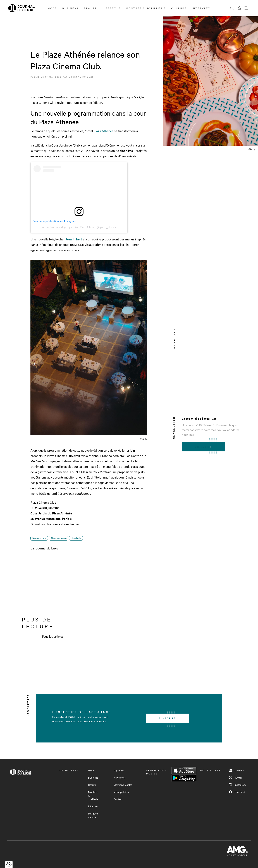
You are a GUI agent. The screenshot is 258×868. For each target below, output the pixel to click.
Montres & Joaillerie (146, 8)
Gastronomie (39, 538)
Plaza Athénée (103, 131)
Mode (52, 8)
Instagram (237, 785)
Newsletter (120, 778)
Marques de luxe (93, 815)
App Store (184, 770)
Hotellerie (76, 538)
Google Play (184, 778)
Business (71, 8)
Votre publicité (122, 792)
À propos (119, 770)
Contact (118, 799)
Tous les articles (52, 636)
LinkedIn (236, 770)
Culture (179, 8)
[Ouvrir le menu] (246, 8)
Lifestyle (112, 8)
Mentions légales (123, 785)
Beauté (91, 8)
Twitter (236, 778)
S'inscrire (203, 447)
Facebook (237, 792)
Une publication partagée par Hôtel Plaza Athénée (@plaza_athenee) (79, 227)
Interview (201, 8)
